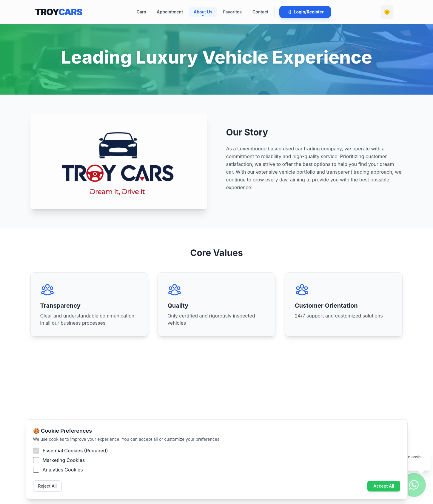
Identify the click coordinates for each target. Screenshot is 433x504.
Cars (141, 12)
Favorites (232, 12)
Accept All (384, 486)
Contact (261, 12)
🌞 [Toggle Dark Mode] (387, 12)
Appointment (170, 12)
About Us (203, 13)
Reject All (47, 486)
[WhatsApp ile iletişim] (414, 485)
